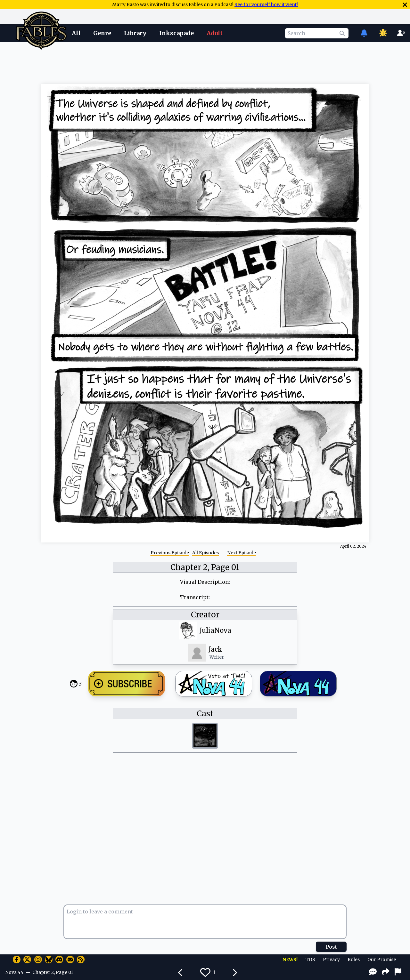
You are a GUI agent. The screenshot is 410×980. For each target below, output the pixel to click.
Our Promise (382, 960)
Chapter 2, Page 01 (205, 567)
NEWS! (290, 960)
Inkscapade (176, 33)
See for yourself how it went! (266, 4)
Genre (102, 33)
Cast (205, 714)
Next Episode (242, 553)
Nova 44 (14, 972)
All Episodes (205, 553)
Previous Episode (170, 553)
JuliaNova (215, 630)
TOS (310, 960)
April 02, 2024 (353, 546)
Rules (354, 960)
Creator (205, 615)
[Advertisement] (205, 62)
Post (331, 947)
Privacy (331, 960)
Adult (215, 33)
